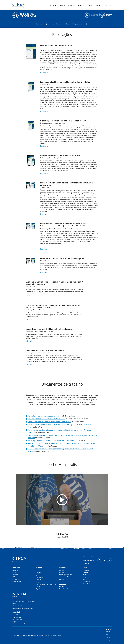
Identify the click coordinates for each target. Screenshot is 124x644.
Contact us (15, 597)
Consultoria (39, 580)
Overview (38, 575)
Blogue (14, 622)
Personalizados (17, 581)
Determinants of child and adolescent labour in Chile (47, 419)
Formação (53, 6)
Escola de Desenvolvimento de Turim (23, 608)
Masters (62, 6)
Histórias (62, 572)
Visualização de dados (65, 575)
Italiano (110, 641)
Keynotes (38, 589)
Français (108, 635)
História (85, 575)
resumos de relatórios (65, 577)
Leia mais (44, 214)
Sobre (98, 6)
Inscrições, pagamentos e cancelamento (24, 601)
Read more (44, 73)
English (108, 632)
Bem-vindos (40, 24)
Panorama (15, 570)
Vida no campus (17, 617)
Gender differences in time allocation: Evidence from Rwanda (50, 422)
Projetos (71, 6)
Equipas (85, 577)
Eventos (38, 587)
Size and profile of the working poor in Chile (43, 416)
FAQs (86, 24)
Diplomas (15, 577)
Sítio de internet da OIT (19, 624)
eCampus (90, 6)
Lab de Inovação (64, 589)
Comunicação (40, 577)
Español (108, 638)
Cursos (14, 572)
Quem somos (50, 24)
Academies (15, 575)
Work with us (86, 584)
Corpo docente (78, 24)
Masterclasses (16, 579)
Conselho (85, 572)
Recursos (81, 6)
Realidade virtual (17, 619)
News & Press (63, 579)
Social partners (87, 581)
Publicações (67, 24)
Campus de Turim (17, 606)
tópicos (85, 579)
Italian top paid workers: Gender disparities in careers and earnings (52, 440)
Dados (38, 582)
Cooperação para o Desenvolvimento (46, 584)
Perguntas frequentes (19, 599)
